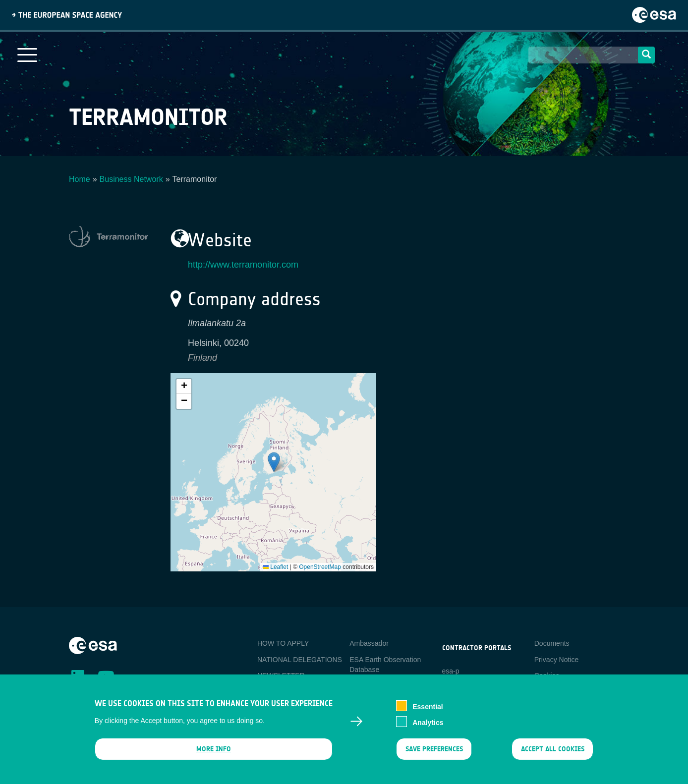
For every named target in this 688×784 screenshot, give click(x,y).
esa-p (451, 671)
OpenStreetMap (320, 567)
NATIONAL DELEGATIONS (300, 660)
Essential (428, 708)
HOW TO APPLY (283, 643)
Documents (552, 643)
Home (80, 179)
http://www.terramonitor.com (243, 265)
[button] (274, 462)
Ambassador (369, 643)
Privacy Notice (556, 660)
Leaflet (275, 567)
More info (214, 750)
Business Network (131, 179)
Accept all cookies (553, 750)
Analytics (428, 724)
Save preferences (434, 750)
